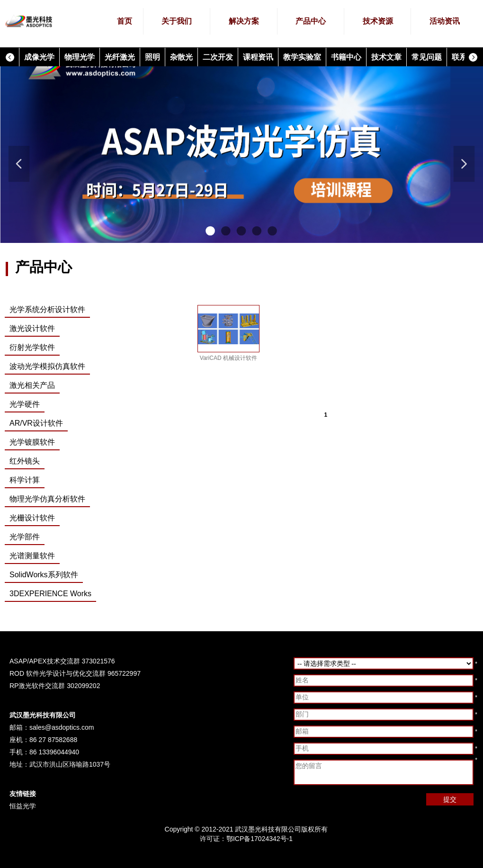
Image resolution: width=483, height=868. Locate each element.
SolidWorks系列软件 (44, 575)
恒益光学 (23, 806)
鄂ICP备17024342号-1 (259, 839)
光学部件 (25, 537)
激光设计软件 (32, 328)
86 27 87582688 (53, 740)
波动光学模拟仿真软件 (47, 366)
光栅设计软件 (32, 518)
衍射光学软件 (32, 347)
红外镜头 (25, 461)
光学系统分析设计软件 (47, 309)
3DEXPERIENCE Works (50, 594)
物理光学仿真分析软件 (47, 499)
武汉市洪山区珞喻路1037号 (70, 764)
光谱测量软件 (32, 556)
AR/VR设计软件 (36, 423)
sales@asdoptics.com (62, 727)
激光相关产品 (32, 385)
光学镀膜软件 (32, 442)
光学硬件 (25, 404)
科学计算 (25, 480)
